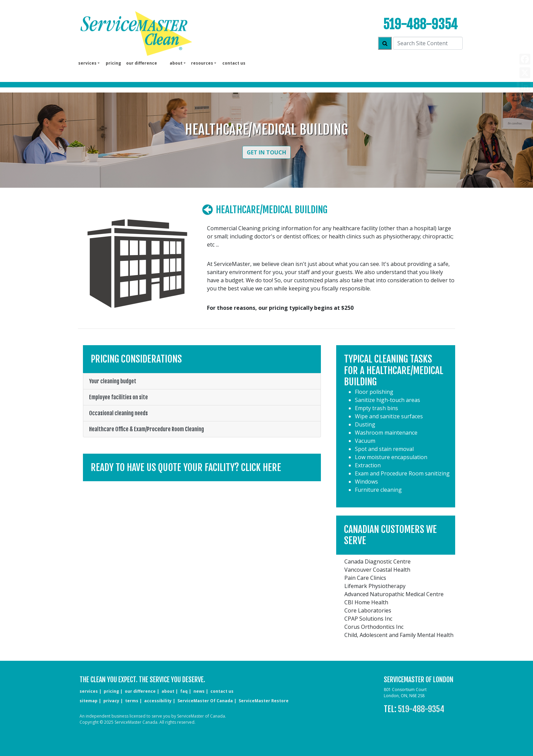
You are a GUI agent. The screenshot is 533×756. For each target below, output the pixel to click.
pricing (113, 63)
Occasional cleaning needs (118, 413)
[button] (202, 468)
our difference (142, 63)
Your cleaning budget (113, 381)
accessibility (158, 701)
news (199, 691)
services (89, 691)
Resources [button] (202, 63)
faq (184, 691)
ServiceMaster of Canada (205, 701)
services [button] (87, 63)
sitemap (89, 701)
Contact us (234, 63)
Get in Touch (266, 152)
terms (132, 701)
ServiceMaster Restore (264, 701)
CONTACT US (222, 691)
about (168, 691)
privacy (111, 701)
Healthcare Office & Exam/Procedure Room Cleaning (147, 429)
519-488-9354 (420, 24)
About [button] (176, 63)
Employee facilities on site (118, 397)
